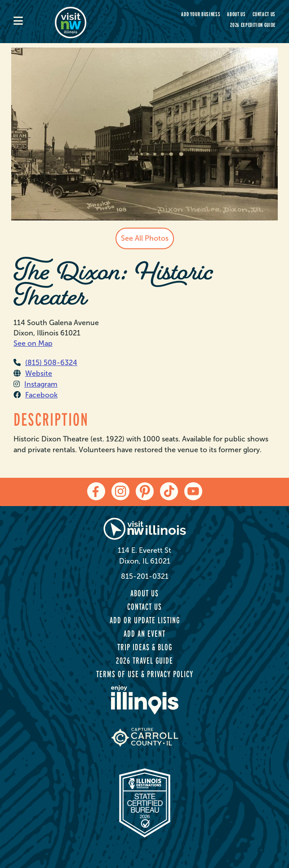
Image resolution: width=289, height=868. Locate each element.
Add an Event (144, 634)
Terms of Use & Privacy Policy (145, 674)
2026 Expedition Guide (253, 25)
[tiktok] (169, 491)
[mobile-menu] (34, 22)
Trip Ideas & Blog (145, 647)
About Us (236, 14)
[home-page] (96, 22)
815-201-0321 (145, 576)
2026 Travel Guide (144, 661)
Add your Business (201, 14)
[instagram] (120, 491)
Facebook (36, 395)
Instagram (36, 384)
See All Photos (145, 238)
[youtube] (193, 491)
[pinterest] (145, 491)
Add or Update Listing (145, 620)
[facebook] (96, 491)
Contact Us (264, 14)
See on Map (33, 343)
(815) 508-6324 (45, 363)
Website (33, 373)
